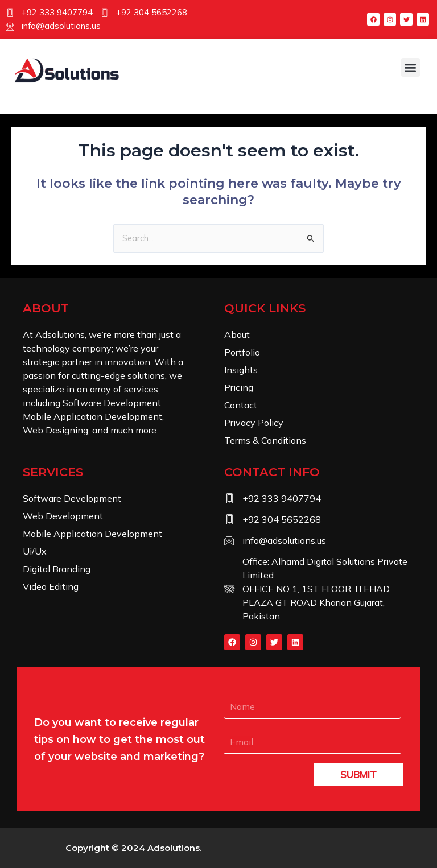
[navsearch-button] (48, 102)
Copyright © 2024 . (133, 848)
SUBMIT (358, 774)
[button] (411, 67)
